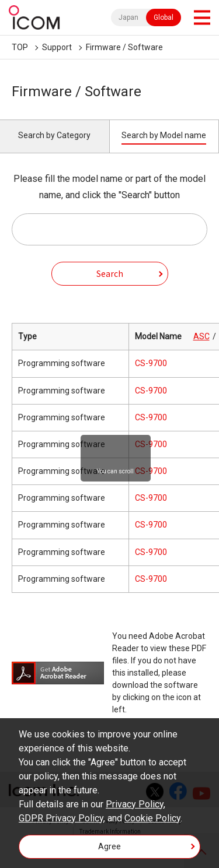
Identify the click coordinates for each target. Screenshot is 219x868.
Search (110, 273)
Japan (128, 17)
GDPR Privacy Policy (61, 818)
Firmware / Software (124, 47)
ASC (201, 336)
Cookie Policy (152, 818)
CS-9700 (151, 363)
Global (164, 17)
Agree (109, 846)
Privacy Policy (135, 804)
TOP (20, 47)
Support (57, 47)
